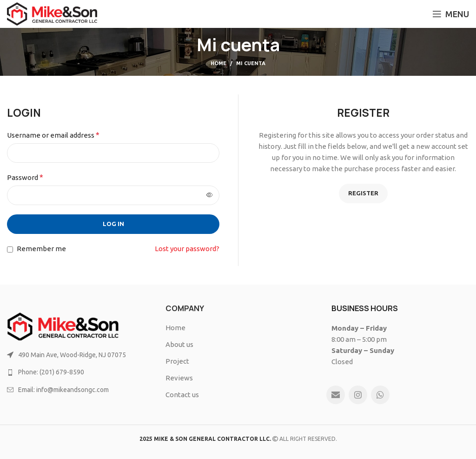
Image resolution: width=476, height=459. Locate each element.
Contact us (182, 395)
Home (218, 63)
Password (25, 177)
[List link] (79, 355)
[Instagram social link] (358, 395)
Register (363, 193)
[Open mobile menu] (451, 14)
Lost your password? (187, 249)
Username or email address (53, 135)
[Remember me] (10, 249)
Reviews (179, 378)
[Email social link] (336, 395)
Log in (113, 224)
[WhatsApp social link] (380, 395)
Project (177, 361)
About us (179, 344)
